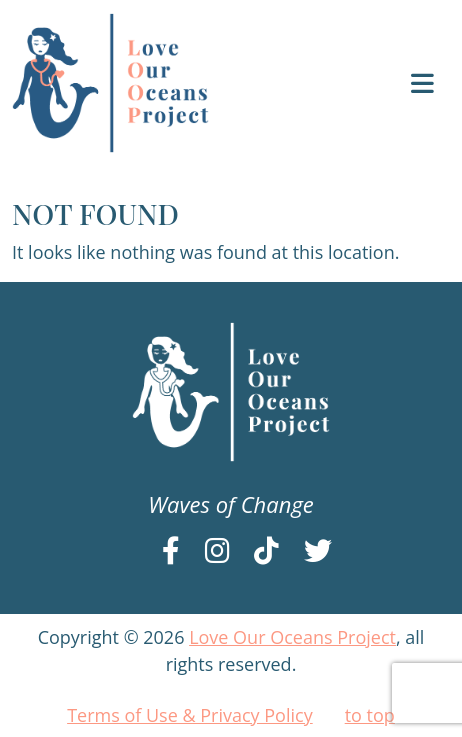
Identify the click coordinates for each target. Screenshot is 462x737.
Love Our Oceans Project (292, 637)
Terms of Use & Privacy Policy (190, 715)
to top (370, 715)
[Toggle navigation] (422, 83)
